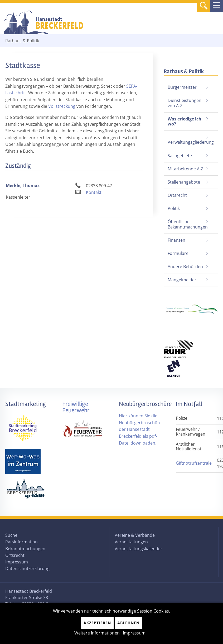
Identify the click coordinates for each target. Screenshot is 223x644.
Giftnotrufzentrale (194, 463)
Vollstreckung (62, 106)
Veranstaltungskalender (139, 549)
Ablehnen (128, 623)
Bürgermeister (182, 87)
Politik (174, 208)
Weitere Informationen (97, 633)
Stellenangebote (184, 182)
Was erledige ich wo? (185, 121)
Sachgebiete (180, 156)
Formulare (178, 253)
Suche (11, 535)
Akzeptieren (97, 623)
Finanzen (176, 240)
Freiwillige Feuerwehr (76, 407)
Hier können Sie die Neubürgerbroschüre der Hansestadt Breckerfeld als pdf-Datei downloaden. (140, 429)
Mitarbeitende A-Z (185, 169)
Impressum (17, 562)
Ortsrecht (177, 195)
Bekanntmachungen (25, 549)
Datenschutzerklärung (27, 568)
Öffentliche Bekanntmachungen (188, 224)
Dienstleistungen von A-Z (185, 103)
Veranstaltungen (131, 542)
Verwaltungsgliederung (191, 142)
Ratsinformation (21, 542)
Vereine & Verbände (135, 535)
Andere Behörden (185, 267)
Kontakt (94, 192)
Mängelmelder (182, 280)
